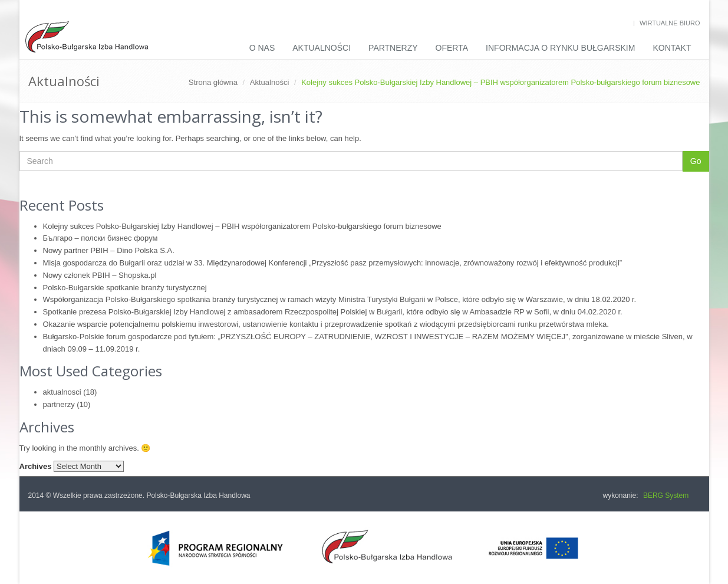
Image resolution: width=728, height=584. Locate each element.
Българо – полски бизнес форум (101, 238)
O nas (262, 48)
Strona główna (213, 82)
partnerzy (59, 404)
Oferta (452, 48)
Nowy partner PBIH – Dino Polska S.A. (109, 250)
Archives (36, 466)
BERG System (666, 496)
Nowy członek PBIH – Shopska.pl (100, 275)
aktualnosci (62, 392)
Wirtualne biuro (670, 23)
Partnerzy (393, 48)
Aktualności (322, 48)
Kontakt (672, 48)
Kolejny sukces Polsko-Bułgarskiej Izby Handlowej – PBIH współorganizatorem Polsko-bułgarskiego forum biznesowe (242, 226)
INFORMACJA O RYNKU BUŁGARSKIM (560, 48)
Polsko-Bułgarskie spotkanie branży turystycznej (125, 288)
